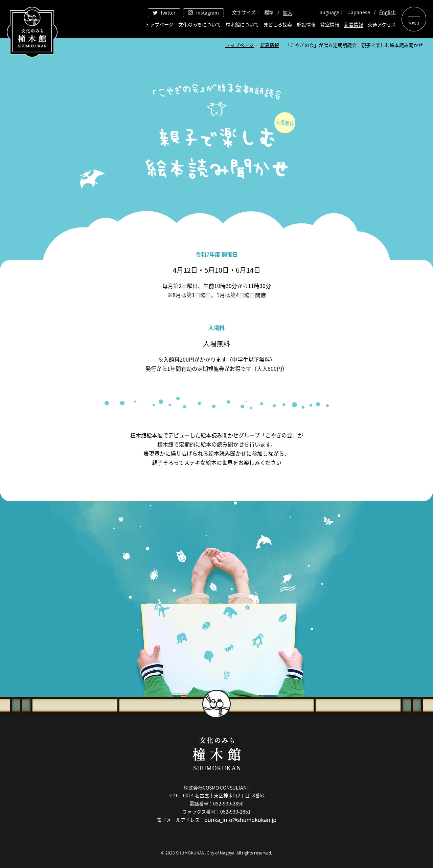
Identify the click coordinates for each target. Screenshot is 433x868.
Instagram (208, 13)
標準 (269, 12)
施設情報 (306, 24)
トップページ (159, 24)
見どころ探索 (278, 24)
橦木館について (242, 24)
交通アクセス (382, 24)
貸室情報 (330, 24)
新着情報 (354, 24)
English (388, 12)
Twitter (168, 13)
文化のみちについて (200, 24)
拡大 (288, 12)
